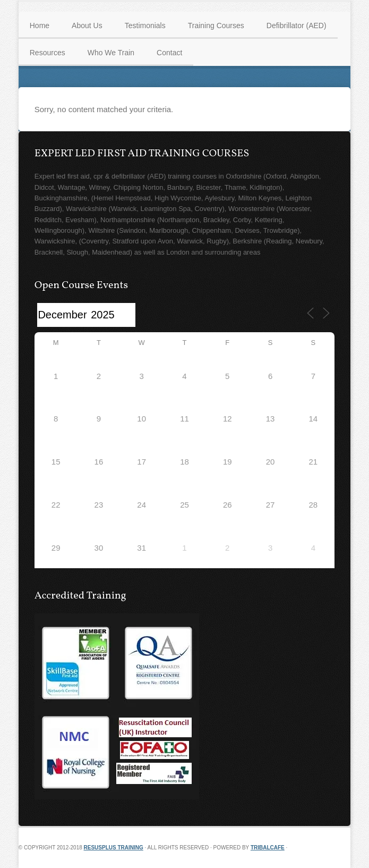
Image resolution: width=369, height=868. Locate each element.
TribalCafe (268, 848)
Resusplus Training (114, 848)
